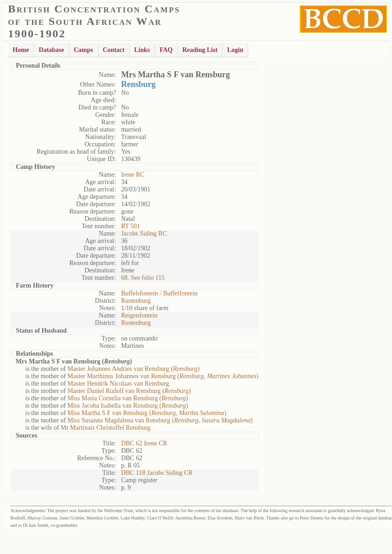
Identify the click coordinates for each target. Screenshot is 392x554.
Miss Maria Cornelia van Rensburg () (128, 398)
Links (142, 50)
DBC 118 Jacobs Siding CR (157, 473)
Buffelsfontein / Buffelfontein (159, 293)
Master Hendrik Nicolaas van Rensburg (118, 384)
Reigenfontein (139, 315)
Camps (84, 50)
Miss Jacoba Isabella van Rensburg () (128, 406)
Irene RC (133, 175)
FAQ (166, 50)
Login (235, 50)
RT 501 (130, 226)
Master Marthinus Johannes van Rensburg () (163, 376)
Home (21, 50)
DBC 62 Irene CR (144, 443)
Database (51, 50)
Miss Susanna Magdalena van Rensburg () (160, 420)
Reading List (200, 50)
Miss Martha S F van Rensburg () (147, 413)
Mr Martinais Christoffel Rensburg (105, 428)
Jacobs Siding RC (144, 234)
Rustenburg (136, 301)
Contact (114, 50)
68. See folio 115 (143, 278)
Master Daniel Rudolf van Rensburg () (129, 391)
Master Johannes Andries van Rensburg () (134, 369)
